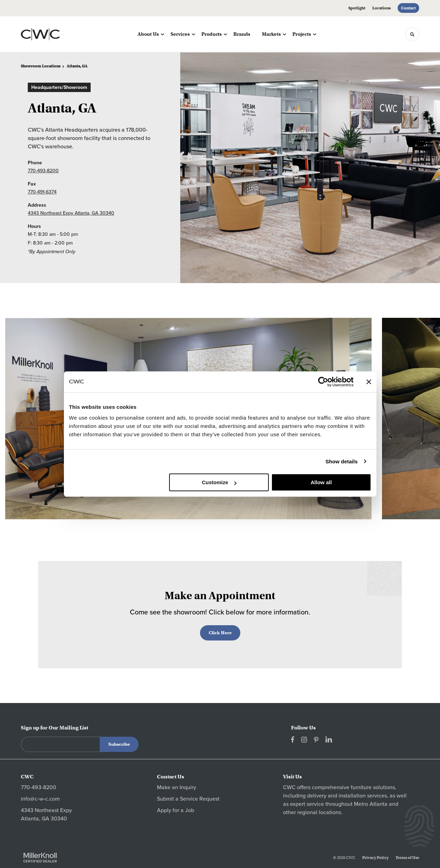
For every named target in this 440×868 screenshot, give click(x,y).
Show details (342, 461)
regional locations (319, 812)
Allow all (321, 482)
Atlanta (379, 804)
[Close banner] (369, 382)
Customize (219, 482)
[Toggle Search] (412, 34)
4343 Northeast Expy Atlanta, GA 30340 (71, 213)
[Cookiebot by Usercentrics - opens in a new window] (323, 382)
